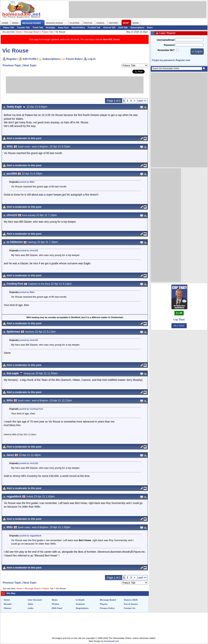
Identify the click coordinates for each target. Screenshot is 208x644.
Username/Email (166, 40)
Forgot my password (163, 60)
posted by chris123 (29, 250)
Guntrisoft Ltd (111, 641)
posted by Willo (27, 182)
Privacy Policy (107, 608)
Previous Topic (12, 65)
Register (12, 59)
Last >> (142, 101)
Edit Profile (30, 59)
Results (8, 604)
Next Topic (30, 65)
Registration (82, 608)
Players (104, 604)
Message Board (32, 32)
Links (31, 608)
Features (80, 604)
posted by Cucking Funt (31, 409)
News (55, 600)
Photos (55, 604)
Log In (92, 59)
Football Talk (94, 27)
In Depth (80, 600)
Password (169, 45)
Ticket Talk (38, 27)
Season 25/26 (131, 600)
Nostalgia (51, 27)
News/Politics (78, 27)
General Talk (109, 27)
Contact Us (130, 608)
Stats (30, 604)
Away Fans (63, 27)
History (8, 608)
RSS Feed (57, 608)
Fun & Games (131, 604)
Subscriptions (137, 27)
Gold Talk (123, 27)
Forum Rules (74, 59)
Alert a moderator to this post (24, 138)
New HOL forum (111, 39)
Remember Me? (166, 50)
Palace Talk (9, 27)
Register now (183, 60)
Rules (150, 27)
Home (19, 32)
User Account (35, 600)
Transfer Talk (23, 27)
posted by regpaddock (30, 536)
